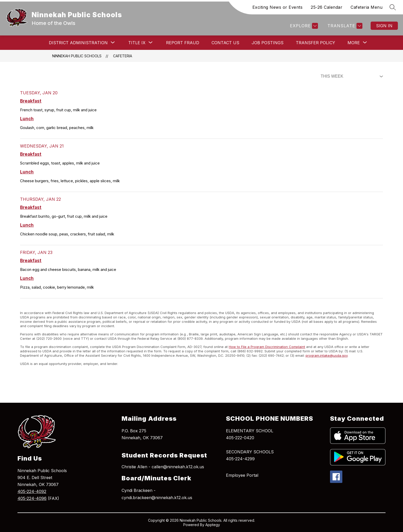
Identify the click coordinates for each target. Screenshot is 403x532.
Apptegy (213, 525)
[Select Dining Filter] (351, 76)
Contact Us (225, 43)
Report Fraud (183, 43)
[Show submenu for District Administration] (78, 43)
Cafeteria (123, 56)
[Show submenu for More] (354, 43)
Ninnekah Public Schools (77, 56)
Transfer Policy (315, 43)
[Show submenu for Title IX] (137, 43)
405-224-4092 (32, 491)
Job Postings (268, 43)
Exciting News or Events (278, 7)
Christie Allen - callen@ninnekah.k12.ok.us (163, 467)
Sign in (384, 26)
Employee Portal (242, 475)
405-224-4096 (32, 498)
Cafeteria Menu (367, 7)
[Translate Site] (344, 26)
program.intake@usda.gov (327, 355)
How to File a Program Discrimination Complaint (267, 347)
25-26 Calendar (327, 7)
